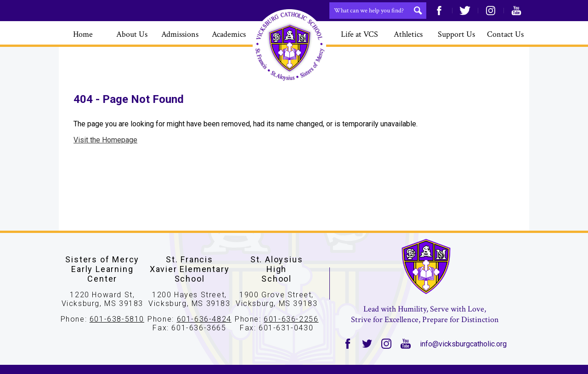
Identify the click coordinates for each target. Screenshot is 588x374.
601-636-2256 (291, 319)
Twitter (465, 11)
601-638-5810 (117, 319)
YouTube (516, 11)
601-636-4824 (204, 319)
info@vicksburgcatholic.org (463, 344)
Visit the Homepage (105, 140)
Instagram (491, 11)
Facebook (439, 11)
